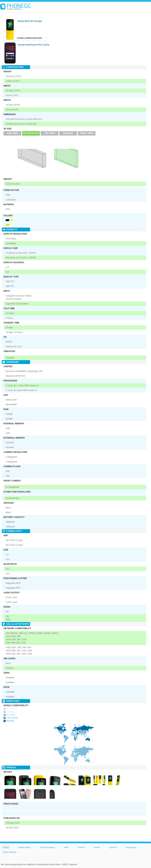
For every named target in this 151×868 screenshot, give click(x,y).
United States (24, 847)
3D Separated (31, 133)
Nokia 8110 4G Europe (30, 21)
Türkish (81, 847)
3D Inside (68, 133)
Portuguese (131, 847)
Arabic (97, 847)
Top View (50, 133)
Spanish (113, 847)
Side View (12, 133)
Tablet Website (10, 852)
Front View (87, 133)
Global (6, 847)
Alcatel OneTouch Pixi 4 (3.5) (33, 45)
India (66, 847)
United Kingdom (47, 847)
